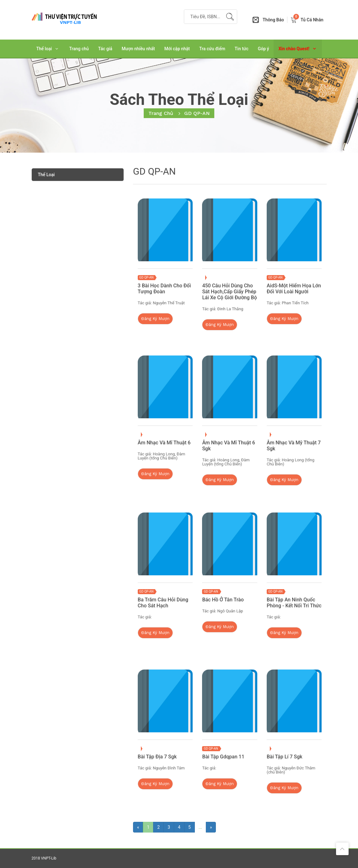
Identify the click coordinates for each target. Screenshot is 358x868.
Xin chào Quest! (294, 49)
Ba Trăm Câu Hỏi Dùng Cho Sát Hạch (163, 603)
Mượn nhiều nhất (138, 49)
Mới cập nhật (177, 49)
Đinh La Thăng (230, 309)
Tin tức (242, 49)
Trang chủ (79, 49)
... (200, 827)
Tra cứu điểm (212, 49)
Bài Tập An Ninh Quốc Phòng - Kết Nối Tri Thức (294, 603)
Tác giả (105, 49)
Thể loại (44, 49)
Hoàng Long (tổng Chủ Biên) (291, 462)
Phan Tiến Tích (295, 303)
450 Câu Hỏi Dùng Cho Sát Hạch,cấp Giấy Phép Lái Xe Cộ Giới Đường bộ (229, 292)
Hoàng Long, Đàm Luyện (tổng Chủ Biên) (161, 456)
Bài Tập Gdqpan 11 (223, 757)
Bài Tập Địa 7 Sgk (157, 757)
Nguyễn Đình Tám (169, 768)
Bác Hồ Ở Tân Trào (223, 600)
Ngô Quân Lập (230, 611)
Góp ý (264, 49)
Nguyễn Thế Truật (169, 303)
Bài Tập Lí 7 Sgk (285, 757)
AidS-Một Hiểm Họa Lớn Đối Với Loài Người (294, 289)
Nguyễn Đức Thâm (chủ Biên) (291, 770)
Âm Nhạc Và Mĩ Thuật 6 (164, 443)
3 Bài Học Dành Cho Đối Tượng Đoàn (164, 289)
